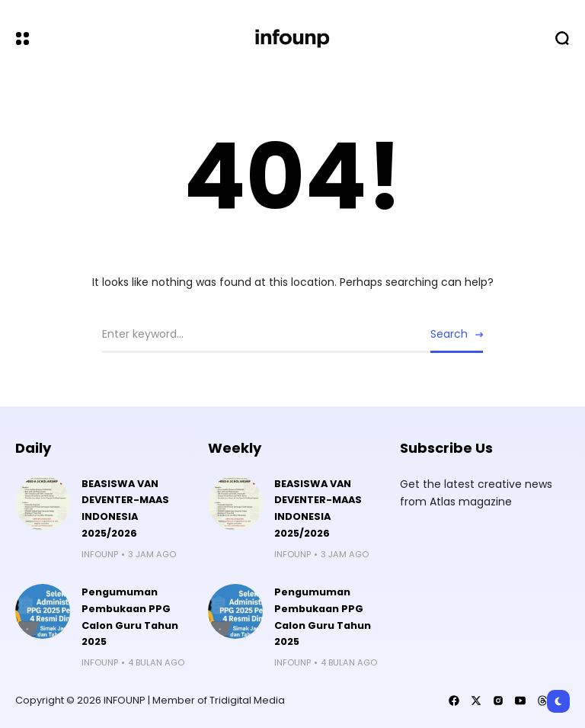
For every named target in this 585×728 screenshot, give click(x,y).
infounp (100, 554)
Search (449, 334)
